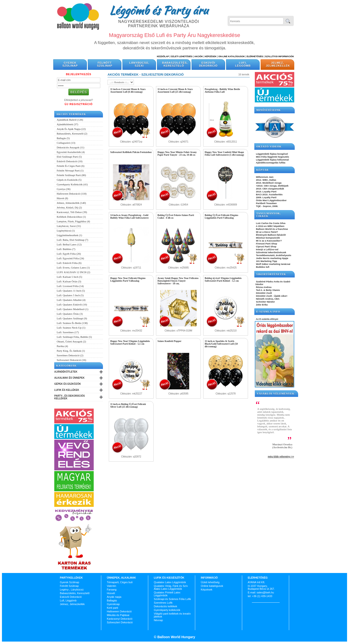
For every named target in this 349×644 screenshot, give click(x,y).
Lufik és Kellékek (67, 390)
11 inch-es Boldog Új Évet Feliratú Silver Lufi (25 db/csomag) (128, 405)
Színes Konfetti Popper (169, 341)
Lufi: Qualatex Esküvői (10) (72, 304)
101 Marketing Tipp (266, 261)
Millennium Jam (264, 177)
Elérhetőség (255, 56)
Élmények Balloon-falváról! (271, 235)
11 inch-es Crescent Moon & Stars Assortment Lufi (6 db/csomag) (128, 90)
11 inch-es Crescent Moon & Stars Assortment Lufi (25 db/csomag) (175, 90)
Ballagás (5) (63, 138)
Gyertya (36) (64, 189)
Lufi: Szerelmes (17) (68, 332)
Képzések (211, 56)
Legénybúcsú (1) (66, 231)
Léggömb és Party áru (159, 10)
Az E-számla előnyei (267, 319)
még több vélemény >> (281, 457)
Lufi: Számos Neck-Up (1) (71, 328)
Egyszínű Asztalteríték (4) (71, 152)
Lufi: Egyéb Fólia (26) (69, 254)
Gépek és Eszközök (68, 384)
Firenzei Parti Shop (266, 244)
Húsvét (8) (62, 198)
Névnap (158, 620)
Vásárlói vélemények (276, 394)
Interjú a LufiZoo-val (267, 249)
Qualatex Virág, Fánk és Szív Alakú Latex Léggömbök (171, 587)
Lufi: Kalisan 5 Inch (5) (69, 277)
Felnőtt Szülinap (105, 64)
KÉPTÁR (262, 170)
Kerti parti (112, 608)
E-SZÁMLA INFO (268, 312)
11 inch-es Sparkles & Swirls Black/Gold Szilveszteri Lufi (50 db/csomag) (221, 344)
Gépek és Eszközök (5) (69, 180)
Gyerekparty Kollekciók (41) (72, 184)
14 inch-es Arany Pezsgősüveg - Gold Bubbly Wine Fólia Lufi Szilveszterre (129, 216)
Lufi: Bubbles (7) (66, 249)
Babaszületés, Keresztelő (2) (72, 134)
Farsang (112, 590)
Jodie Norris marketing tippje (272, 258)
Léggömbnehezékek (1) (69, 235)
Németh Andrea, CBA (267, 299)
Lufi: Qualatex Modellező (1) (73, 309)
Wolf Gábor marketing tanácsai (273, 264)
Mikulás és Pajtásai (118, 615)
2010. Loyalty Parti (266, 192)
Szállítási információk (280, 56)
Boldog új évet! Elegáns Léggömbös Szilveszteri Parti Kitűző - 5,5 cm (223, 279)
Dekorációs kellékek (165, 606)
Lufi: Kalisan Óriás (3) (69, 281)
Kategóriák (66, 366)
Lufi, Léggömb (243, 64)
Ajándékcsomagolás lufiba (270, 163)
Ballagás (112, 600)
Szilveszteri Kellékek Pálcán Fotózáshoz (131, 152)
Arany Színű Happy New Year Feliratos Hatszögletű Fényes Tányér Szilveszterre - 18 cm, (178, 281)
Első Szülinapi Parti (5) (69, 157)
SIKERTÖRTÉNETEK (271, 274)
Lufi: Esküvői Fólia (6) (69, 263)
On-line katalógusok (232, 56)
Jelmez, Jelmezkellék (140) (71, 203)
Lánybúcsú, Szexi (139, 64)
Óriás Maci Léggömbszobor (271, 200)
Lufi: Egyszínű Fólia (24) (70, 258)
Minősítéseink (269, 110)
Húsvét (111, 593)
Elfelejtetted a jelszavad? (79, 100)
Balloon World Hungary (176, 637)
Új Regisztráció (78, 104)
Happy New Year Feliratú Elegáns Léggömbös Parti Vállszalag (128, 279)
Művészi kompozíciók (268, 238)
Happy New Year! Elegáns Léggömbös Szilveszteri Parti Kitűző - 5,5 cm (130, 342)
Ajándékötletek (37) (67, 124)
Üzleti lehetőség (210, 582)
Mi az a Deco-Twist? (267, 232)
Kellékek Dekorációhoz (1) (71, 217)
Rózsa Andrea (263, 287)
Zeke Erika (262, 305)
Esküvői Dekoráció (208, 64)
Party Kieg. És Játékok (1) (71, 351)
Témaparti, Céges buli (120, 582)
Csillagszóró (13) (66, 143)
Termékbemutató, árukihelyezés (273, 255)
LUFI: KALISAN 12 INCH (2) (73, 272)
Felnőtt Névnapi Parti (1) (70, 170)
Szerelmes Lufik (163, 603)
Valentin (111, 586)
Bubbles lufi (262, 267)
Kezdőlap (163, 56)
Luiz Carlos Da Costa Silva (270, 223)
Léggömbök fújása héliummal (272, 160)
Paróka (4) (62, 346)
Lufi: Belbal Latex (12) (69, 244)
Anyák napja (114, 597)
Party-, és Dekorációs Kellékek (69, 397)
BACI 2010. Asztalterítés (269, 194)
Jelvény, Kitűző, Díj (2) (69, 207)
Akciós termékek (71, 114)
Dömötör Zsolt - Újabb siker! (271, 296)
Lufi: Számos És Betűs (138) (72, 323)
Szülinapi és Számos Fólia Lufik (172, 599)
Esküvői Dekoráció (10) (70, 161)
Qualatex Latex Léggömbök (170, 582)
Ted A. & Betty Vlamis (268, 290)
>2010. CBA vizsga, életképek (272, 186)
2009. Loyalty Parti (266, 197)
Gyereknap (113, 604)
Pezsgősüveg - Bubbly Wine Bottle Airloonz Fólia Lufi (222, 90)
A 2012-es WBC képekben (270, 226)
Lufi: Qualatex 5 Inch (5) (70, 295)
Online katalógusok (212, 586)
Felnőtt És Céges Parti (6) (71, 166)
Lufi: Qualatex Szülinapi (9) (72, 318)
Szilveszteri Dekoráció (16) (71, 360)
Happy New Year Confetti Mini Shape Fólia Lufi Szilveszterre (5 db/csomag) (224, 153)
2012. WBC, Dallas (266, 180)
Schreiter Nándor (265, 302)
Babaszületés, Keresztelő (175, 64)
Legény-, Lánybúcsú (72, 590)
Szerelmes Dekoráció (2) (70, 355)
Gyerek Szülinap (70, 64)
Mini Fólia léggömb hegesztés (272, 157)
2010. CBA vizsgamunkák (270, 189)
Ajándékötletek (66, 372)
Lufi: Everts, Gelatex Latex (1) (73, 268)
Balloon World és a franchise (272, 229)
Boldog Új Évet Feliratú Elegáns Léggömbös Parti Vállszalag (221, 216)
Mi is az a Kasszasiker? (269, 241)
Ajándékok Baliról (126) (70, 120)
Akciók (199, 56)
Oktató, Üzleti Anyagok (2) (71, 341)
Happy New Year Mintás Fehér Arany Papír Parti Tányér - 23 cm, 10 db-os (177, 153)
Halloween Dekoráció (119, 611)
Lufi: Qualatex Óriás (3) (70, 314)
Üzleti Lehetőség (182, 56)
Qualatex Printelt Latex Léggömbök (167, 594)
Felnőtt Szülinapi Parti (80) (71, 175)
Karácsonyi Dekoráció (120, 619)
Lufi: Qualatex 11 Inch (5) (71, 291)
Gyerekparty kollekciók (167, 610)
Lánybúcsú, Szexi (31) (69, 226)
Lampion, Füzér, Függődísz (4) (73, 221)
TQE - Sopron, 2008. (267, 206)
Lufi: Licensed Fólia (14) (70, 286)
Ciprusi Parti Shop (266, 246)
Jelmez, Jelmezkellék (278, 64)
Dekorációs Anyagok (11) (70, 147)
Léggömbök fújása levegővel (272, 154)
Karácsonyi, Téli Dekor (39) (72, 212)
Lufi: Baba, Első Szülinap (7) (72, 240)
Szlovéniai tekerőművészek (271, 252)
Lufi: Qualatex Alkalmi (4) (71, 300)
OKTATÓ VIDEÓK (269, 147)
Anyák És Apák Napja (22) (71, 129)
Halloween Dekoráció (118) (72, 194)
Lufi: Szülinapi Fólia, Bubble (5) (74, 337)
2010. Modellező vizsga (268, 183)
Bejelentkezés (79, 74)
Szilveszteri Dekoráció (120, 622)
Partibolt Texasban (266, 203)
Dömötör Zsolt (264, 293)
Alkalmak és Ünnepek (69, 378)
